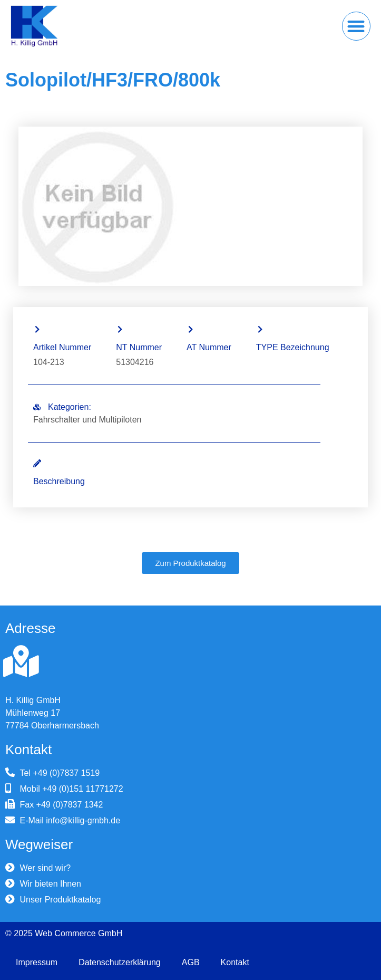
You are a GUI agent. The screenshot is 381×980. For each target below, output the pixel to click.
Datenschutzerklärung (120, 962)
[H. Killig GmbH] (21, 661)
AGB (191, 962)
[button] (356, 26)
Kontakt (235, 962)
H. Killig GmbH (33, 700)
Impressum (37, 962)
